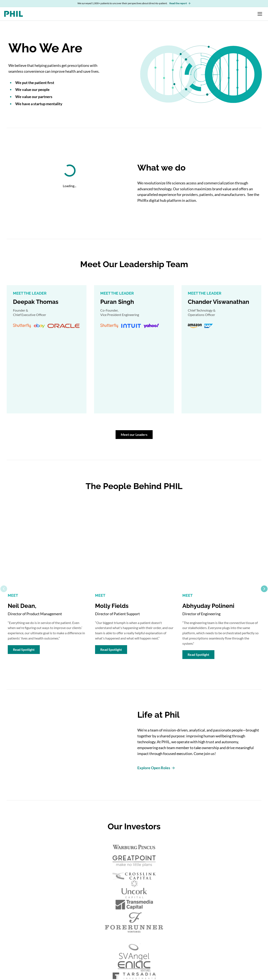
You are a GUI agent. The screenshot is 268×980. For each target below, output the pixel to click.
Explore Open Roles (156, 768)
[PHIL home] (14, 14)
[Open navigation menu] (260, 14)
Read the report (180, 3)
